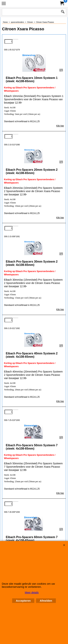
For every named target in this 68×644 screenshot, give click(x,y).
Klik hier (60, 126)
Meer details (32, 593)
